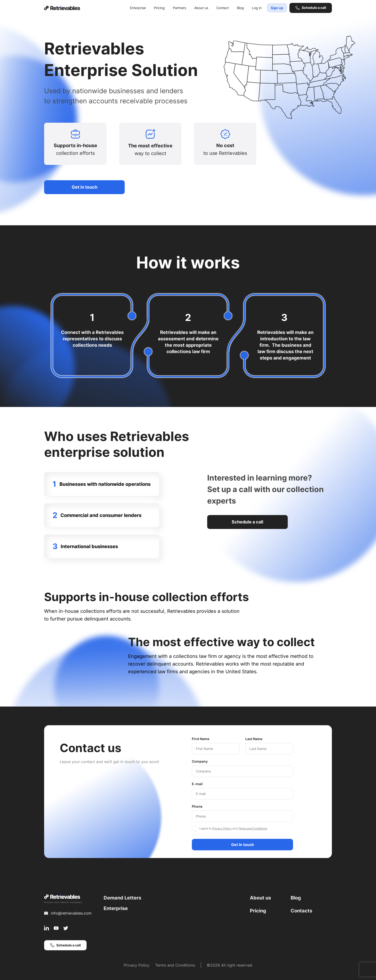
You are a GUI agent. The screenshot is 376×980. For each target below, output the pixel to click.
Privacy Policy (222, 828)
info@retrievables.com (71, 913)
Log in (257, 8)
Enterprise (138, 8)
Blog (240, 8)
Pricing (159, 8)
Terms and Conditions (253, 828)
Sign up (277, 8)
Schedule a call (314, 8)
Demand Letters (122, 898)
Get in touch (85, 187)
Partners (179, 8)
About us (201, 8)
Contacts (301, 911)
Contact (223, 8)
